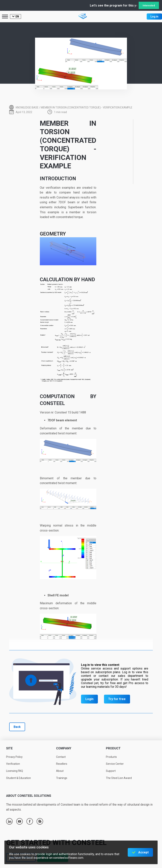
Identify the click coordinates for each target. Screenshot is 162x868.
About (60, 771)
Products (111, 757)
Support (111, 771)
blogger (40, 821)
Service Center (115, 764)
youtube (20, 821)
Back (17, 727)
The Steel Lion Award (119, 778)
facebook (30, 821)
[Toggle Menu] (5, 16)
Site (9, 748)
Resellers (62, 764)
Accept (143, 852)
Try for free (117, 699)
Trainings (62, 778)
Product (113, 748)
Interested (149, 5)
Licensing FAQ (15, 771)
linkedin (10, 821)
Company (64, 748)
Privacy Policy (14, 757)
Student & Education (18, 778)
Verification (13, 764)
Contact (61, 757)
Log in (154, 17)
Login (89, 699)
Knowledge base (27, 107)
